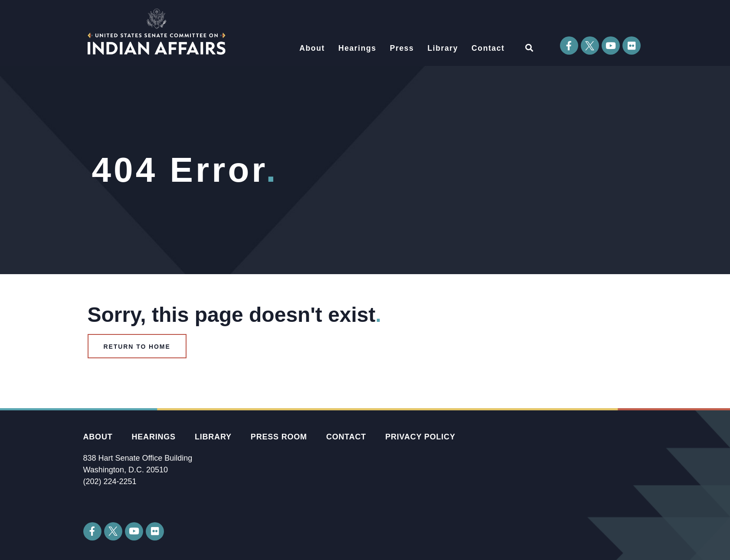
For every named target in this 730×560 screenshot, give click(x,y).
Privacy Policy (420, 437)
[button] (529, 47)
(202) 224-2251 (110, 481)
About (312, 48)
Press (402, 48)
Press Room (279, 437)
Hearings (357, 48)
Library (443, 48)
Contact (488, 48)
